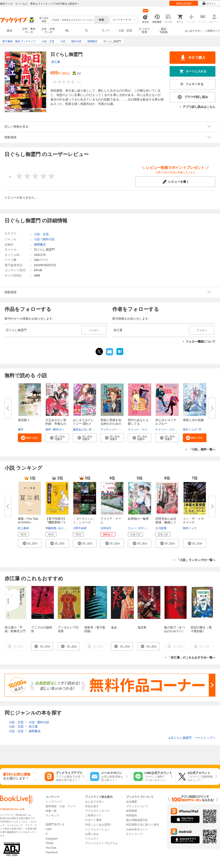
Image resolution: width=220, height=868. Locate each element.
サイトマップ (134, 834)
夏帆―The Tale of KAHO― (28, 521)
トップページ (54, 802)
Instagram (52, 839)
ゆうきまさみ (67, 528)
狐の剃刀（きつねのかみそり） (175, 629)
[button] (30, 438)
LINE (49, 829)
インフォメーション (97, 829)
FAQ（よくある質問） (99, 825)
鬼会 (114, 627)
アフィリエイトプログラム (102, 843)
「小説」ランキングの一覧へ (196, 560)
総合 (10, 31)
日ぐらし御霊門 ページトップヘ (192, 738)
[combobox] (73, 20)
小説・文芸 (125, 31)
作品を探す (92, 806)
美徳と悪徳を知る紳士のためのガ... (111, 424)
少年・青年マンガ (29, 31)
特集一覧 (51, 811)
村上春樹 (23, 528)
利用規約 (132, 815)
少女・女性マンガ (48, 31)
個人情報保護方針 (137, 820)
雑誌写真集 (164, 31)
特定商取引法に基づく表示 (143, 825)
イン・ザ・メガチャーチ (193, 521)
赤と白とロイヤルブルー (166, 422)
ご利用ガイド (212, 31)
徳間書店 (40, 244)
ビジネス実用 (144, 31)
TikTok (49, 843)
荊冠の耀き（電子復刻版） (201, 629)
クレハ (132, 528)
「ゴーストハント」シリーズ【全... (83, 522)
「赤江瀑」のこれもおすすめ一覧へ (192, 657)
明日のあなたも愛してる (138, 422)
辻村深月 (106, 528)
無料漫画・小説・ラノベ (61, 806)
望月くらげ (190, 430)
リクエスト (92, 839)
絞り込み (44, 20)
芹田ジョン (206, 430)
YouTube (51, 848)
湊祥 (48, 430)
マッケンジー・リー (113, 430)
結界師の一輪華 (138, 519)
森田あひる (80, 430)
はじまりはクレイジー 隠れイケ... (83, 424)
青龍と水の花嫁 (193, 420)
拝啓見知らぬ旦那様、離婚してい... (166, 522)
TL (86, 31)
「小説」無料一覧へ (202, 449)
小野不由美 (80, 528)
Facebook (52, 852)
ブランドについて (137, 806)
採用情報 (132, 811)
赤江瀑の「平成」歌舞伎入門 (15, 629)
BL (67, 30)
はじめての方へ (194, 31)
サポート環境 (93, 820)
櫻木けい (58, 430)
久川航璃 (161, 528)
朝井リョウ (190, 528)
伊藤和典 (51, 528)
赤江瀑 (56, 62)
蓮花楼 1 (24, 420)
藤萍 (21, 430)
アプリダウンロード (97, 811)
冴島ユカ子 (96, 430)
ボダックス (145, 528)
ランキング (52, 815)
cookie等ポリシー (137, 829)
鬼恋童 (142, 627)
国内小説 (48, 239)
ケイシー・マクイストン (143, 430)
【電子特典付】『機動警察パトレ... (56, 522)
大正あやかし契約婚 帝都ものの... (56, 424)
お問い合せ (92, 834)
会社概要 (132, 802)
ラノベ (106, 31)
